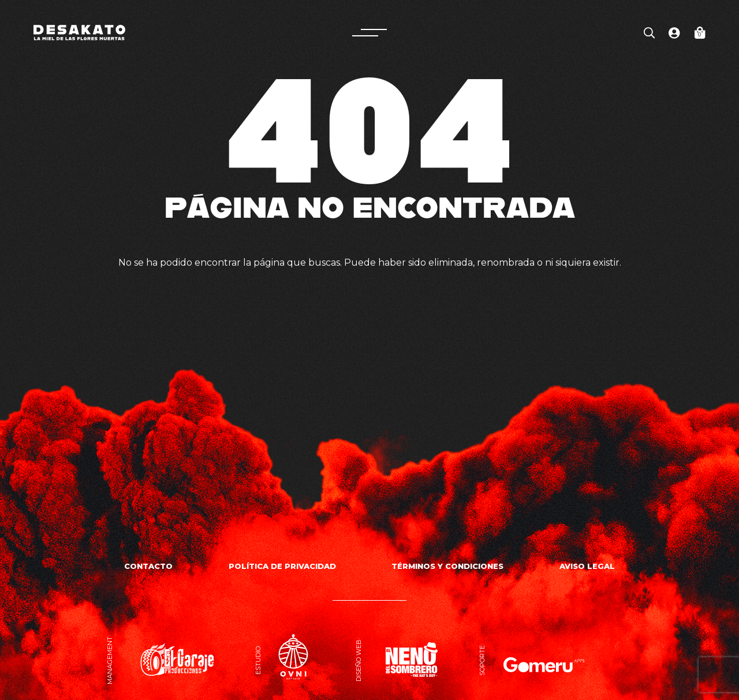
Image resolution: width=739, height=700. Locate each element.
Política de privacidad (282, 566)
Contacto (148, 566)
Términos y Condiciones (447, 566)
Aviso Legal (587, 566)
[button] (369, 33)
